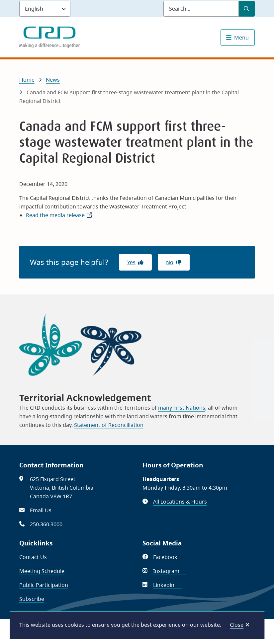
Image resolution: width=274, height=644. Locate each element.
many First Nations (182, 408)
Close (237, 625)
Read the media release (59, 215)
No (170, 262)
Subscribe (32, 599)
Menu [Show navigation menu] (241, 38)
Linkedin (167, 585)
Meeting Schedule (42, 571)
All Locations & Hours (180, 502)
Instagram (170, 571)
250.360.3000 (46, 524)
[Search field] (201, 9)
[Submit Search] (247, 9)
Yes (131, 262)
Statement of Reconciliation (109, 425)
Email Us (41, 510)
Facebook (169, 557)
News (53, 80)
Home (27, 80)
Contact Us (33, 557)
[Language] (45, 9)
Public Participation (44, 585)
